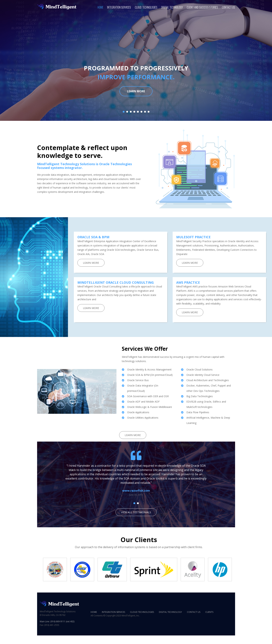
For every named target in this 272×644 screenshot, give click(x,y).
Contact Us (228, 7)
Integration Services (119, 7)
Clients (209, 612)
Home (100, 7)
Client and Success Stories (202, 7)
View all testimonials (136, 512)
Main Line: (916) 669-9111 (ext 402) (57, 621)
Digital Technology (172, 7)
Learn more (136, 91)
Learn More (91, 263)
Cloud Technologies (146, 7)
